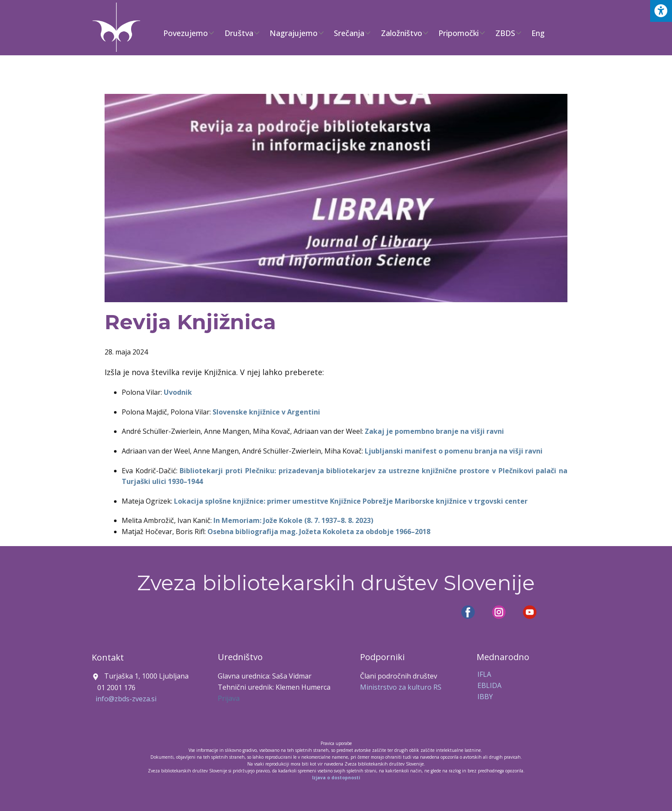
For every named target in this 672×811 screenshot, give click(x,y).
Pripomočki (459, 33)
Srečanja (349, 33)
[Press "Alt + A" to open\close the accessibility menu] (661, 11)
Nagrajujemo (294, 33)
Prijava (229, 698)
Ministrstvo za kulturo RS (401, 687)
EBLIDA (489, 685)
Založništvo (402, 33)
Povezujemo (186, 33)
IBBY (485, 697)
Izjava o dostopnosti (336, 778)
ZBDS (505, 33)
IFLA (484, 674)
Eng (538, 33)
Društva (239, 33)
